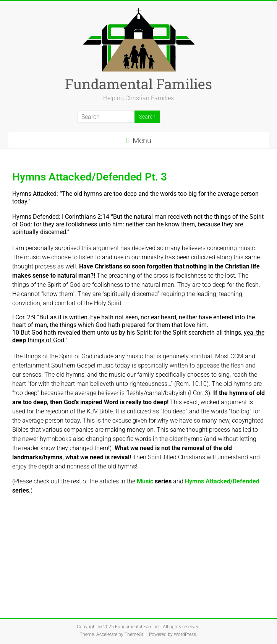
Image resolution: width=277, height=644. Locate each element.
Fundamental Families (138, 84)
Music (154, 481)
